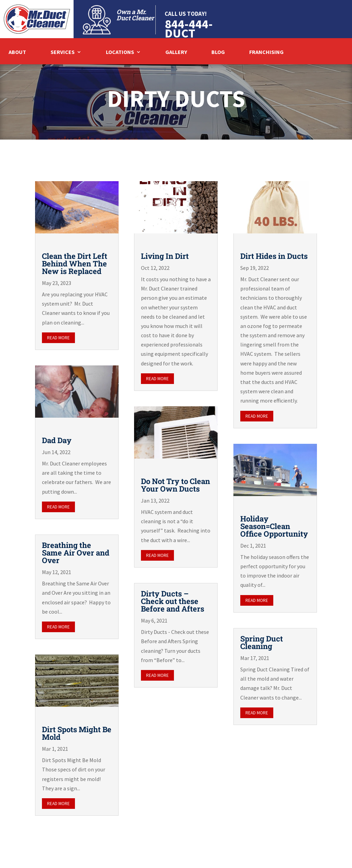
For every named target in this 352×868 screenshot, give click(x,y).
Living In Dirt (165, 256)
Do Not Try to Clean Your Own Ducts (175, 485)
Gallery (176, 52)
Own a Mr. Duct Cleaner (135, 15)
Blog (218, 52)
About (17, 52)
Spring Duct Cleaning (262, 642)
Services (63, 52)
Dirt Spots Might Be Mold (77, 733)
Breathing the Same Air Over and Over (76, 553)
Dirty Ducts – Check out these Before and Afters (173, 601)
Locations (120, 52)
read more (58, 338)
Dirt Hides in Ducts (274, 256)
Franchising (266, 52)
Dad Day (57, 440)
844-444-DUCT (189, 29)
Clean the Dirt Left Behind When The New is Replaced (75, 263)
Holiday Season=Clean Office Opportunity (274, 526)
